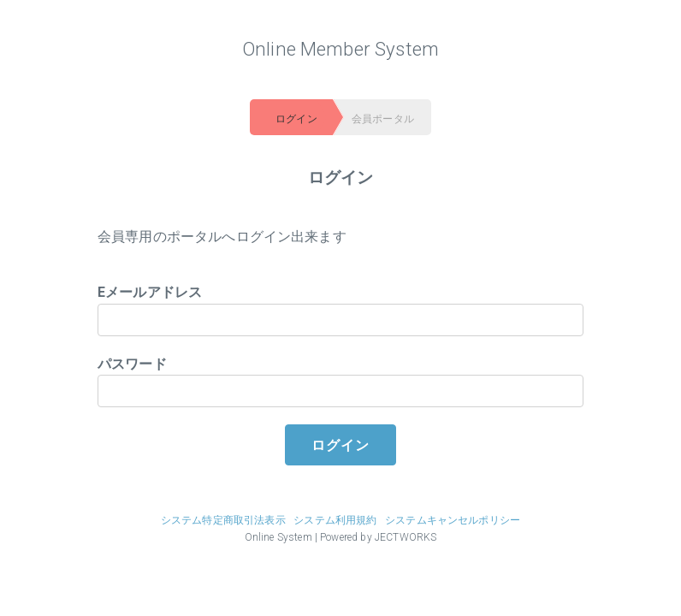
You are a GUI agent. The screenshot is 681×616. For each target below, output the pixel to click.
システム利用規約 (335, 520)
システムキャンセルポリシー (453, 520)
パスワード (340, 382)
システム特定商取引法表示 (223, 520)
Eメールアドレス (340, 310)
